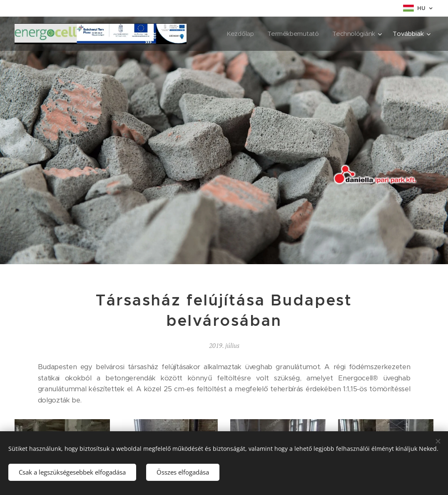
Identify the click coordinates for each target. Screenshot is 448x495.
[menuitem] (239, 34)
